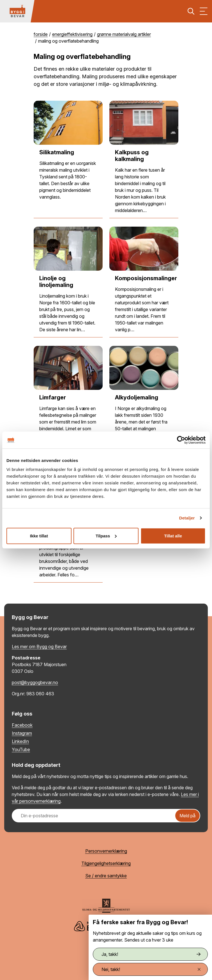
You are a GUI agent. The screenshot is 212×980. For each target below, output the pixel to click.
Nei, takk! (151, 969)
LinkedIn (20, 741)
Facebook (22, 725)
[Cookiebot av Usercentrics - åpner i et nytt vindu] (181, 440)
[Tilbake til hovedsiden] (17, 11)
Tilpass (106, 536)
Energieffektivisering (72, 34)
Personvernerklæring (106, 851)
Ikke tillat (39, 536)
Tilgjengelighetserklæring (106, 863)
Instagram (22, 733)
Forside (41, 34)
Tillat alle (173, 536)
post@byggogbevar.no (35, 682)
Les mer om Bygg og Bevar (39, 647)
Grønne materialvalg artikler (124, 34)
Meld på (187, 816)
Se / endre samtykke (106, 876)
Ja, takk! (151, 954)
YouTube (21, 749)
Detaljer (187, 518)
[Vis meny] (204, 11)
